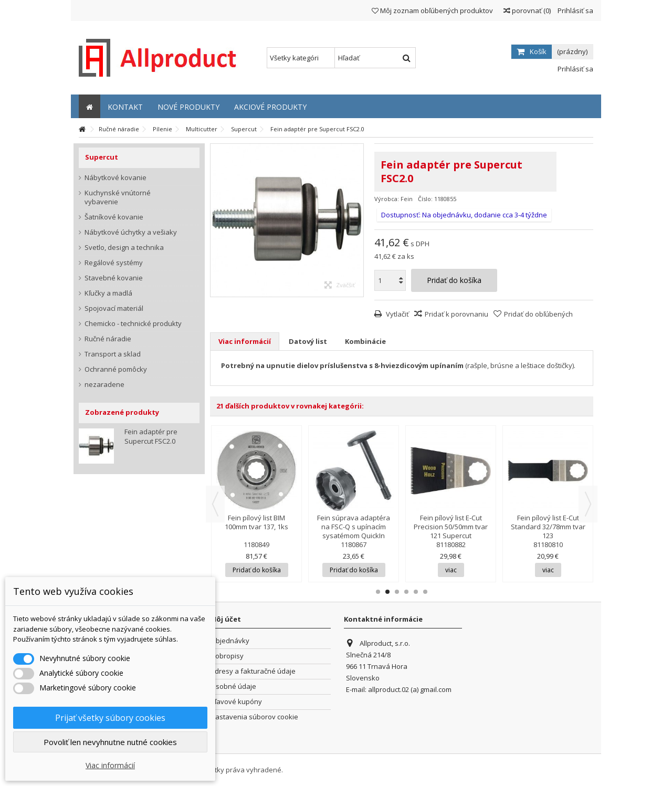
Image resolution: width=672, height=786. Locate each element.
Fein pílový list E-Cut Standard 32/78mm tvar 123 (548, 527)
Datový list (308, 341)
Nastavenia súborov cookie (254, 717)
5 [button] (416, 592)
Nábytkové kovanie (115, 178)
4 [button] (406, 592)
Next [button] (588, 504)
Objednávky (230, 641)
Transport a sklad (113, 354)
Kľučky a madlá (108, 293)
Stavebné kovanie (114, 278)
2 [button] (387, 592)
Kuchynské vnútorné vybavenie (118, 197)
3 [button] (397, 592)
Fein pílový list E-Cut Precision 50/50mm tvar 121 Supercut (451, 527)
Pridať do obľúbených (538, 314)
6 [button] (425, 592)
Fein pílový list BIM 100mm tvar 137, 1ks (256, 522)
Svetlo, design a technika (124, 248)
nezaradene (104, 385)
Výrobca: (387, 199)
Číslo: (425, 199)
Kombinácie (365, 341)
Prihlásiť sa (575, 11)
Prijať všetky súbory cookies (110, 718)
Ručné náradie (108, 339)
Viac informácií (245, 341)
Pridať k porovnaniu (456, 314)
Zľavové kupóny (236, 702)
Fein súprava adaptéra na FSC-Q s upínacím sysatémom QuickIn (354, 527)
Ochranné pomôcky (116, 369)
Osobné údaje (233, 687)
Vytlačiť (397, 314)
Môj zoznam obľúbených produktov (432, 11)
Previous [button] (215, 504)
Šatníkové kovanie (114, 217)
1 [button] (378, 592)
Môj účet (225, 619)
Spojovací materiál (114, 308)
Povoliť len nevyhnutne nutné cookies (110, 742)
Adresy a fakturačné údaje (253, 671)
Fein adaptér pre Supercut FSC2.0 (151, 436)
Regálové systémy (114, 263)
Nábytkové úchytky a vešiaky (131, 232)
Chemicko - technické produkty (133, 324)
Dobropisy (227, 656)
